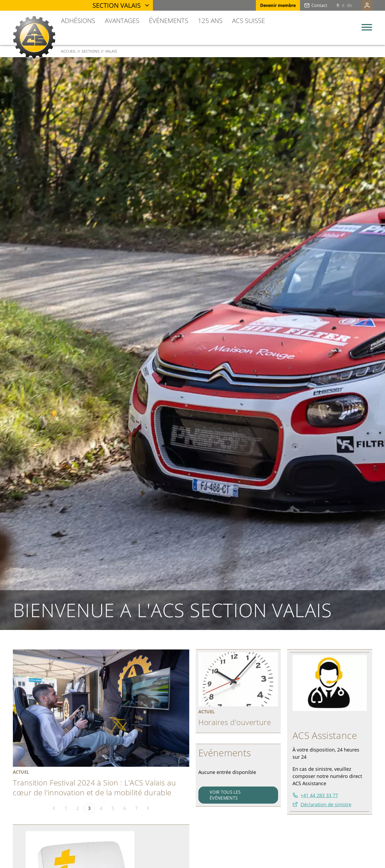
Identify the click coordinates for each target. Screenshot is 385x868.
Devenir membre (267, 5)
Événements (169, 20)
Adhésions (78, 20)
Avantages (122, 20)
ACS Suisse (249, 20)
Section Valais (117, 5)
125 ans (210, 20)
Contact (309, 5)
